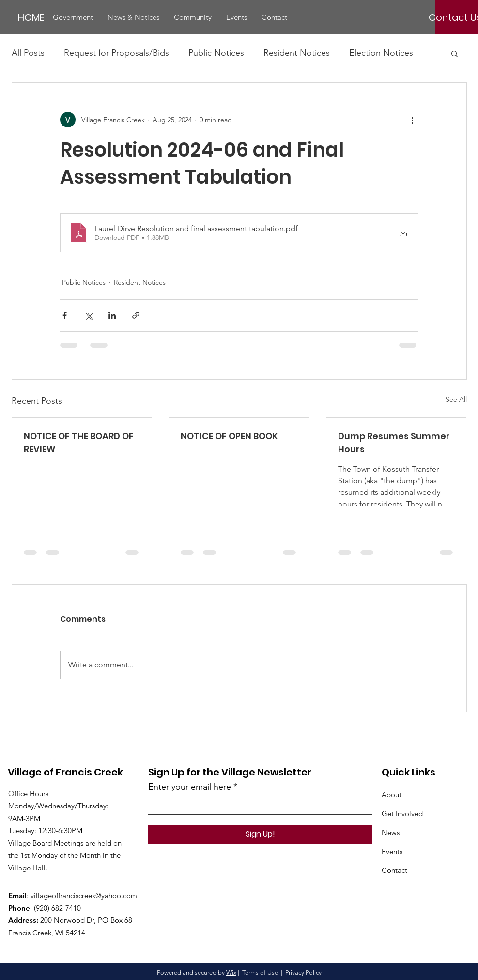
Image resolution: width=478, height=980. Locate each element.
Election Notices (381, 53)
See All (456, 399)
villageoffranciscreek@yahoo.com (84, 895)
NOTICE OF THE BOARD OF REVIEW (79, 443)
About (392, 795)
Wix (231, 972)
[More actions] (413, 120)
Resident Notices (297, 53)
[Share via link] (136, 315)
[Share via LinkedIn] (112, 315)
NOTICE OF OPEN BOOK (229, 436)
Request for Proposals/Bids (116, 53)
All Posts (28, 53)
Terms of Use (260, 972)
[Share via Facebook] (65, 315)
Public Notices (216, 53)
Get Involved (402, 814)
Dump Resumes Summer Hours (394, 443)
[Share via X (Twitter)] (88, 315)
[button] (73, 17)
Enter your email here (190, 787)
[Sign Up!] (260, 835)
